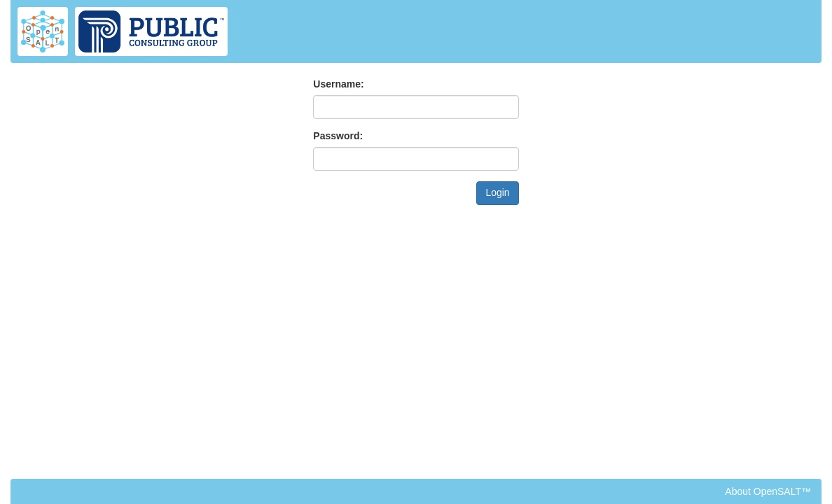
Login (497, 192)
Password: (338, 136)
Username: (338, 84)
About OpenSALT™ (768, 491)
